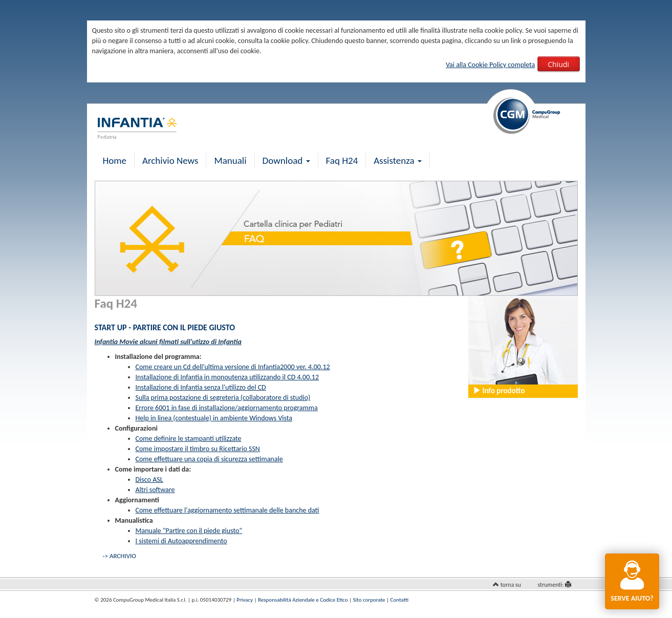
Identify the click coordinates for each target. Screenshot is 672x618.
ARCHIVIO (123, 556)
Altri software (155, 490)
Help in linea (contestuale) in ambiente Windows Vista (214, 418)
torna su (511, 585)
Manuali (230, 161)
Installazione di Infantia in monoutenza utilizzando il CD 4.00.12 (227, 377)
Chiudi (558, 64)
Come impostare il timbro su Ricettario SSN (198, 449)
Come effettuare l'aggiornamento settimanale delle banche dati (227, 510)
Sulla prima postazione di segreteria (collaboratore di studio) (223, 398)
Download (286, 161)
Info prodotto (499, 391)
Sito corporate (369, 600)
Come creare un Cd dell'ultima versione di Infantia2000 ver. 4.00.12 (233, 367)
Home (115, 161)
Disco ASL (149, 480)
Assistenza (398, 161)
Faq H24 (342, 161)
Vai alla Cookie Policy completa (490, 65)
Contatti (399, 600)
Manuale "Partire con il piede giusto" (189, 531)
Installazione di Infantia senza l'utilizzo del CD (201, 387)
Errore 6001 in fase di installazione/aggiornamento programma (227, 408)
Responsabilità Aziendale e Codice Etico (303, 600)
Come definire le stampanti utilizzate (189, 439)
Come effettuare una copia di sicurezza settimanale (209, 459)
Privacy (245, 600)
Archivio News (170, 161)
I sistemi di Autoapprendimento (181, 541)
